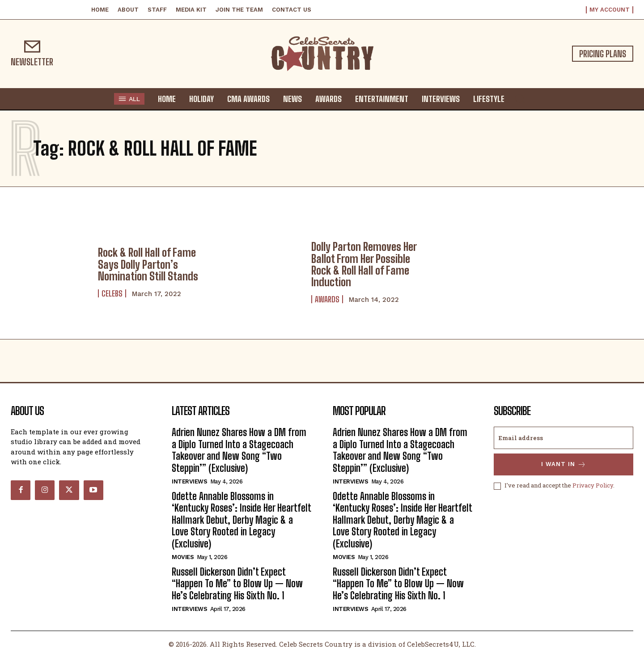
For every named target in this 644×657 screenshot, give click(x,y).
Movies (183, 557)
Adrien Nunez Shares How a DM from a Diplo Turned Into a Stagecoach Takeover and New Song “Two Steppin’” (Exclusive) (239, 450)
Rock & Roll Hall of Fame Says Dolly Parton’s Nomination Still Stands (148, 264)
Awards (327, 299)
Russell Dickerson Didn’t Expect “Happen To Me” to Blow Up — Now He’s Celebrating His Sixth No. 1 (237, 584)
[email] (563, 438)
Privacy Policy (593, 486)
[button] (520, 98)
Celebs (112, 293)
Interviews (189, 481)
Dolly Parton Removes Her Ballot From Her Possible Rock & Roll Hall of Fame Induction (364, 264)
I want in (564, 464)
